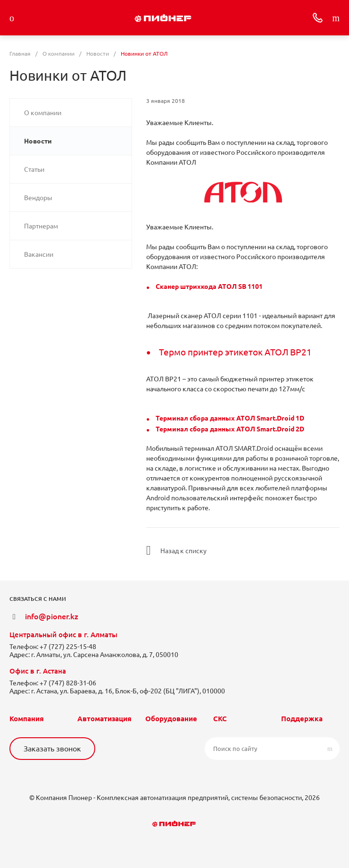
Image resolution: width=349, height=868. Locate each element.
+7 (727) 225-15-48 (68, 647)
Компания (27, 719)
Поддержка (302, 719)
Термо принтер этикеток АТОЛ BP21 (235, 352)
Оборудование (171, 719)
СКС (220, 719)
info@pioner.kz (52, 616)
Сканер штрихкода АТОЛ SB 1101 (209, 287)
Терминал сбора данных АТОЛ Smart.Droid (225, 418)
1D (299, 418)
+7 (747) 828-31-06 (68, 683)
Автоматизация (104, 719)
